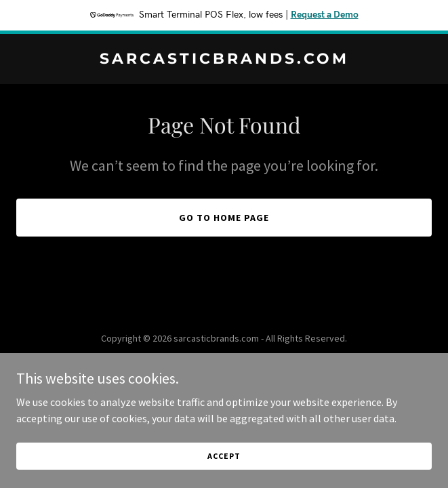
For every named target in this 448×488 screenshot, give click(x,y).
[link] (224, 60)
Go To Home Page (224, 218)
